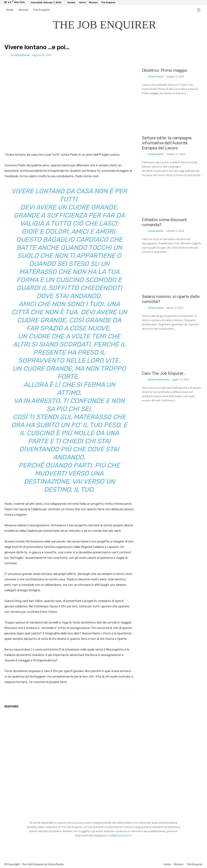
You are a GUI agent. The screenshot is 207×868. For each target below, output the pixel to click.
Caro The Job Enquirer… (164, 373)
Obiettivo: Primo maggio (165, 70)
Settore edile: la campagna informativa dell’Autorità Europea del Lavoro (167, 143)
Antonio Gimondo (158, 379)
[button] (199, 10)
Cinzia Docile (22, 55)
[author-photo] (145, 76)
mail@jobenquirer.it (120, 835)
